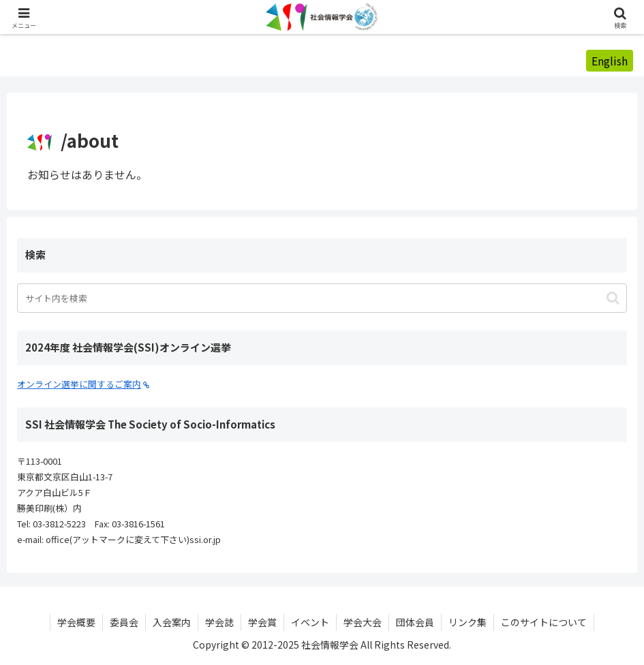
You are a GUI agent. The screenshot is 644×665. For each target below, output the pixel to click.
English (610, 61)
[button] (613, 298)
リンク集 (467, 622)
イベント (310, 622)
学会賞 (262, 622)
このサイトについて (544, 622)
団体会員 (415, 622)
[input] (322, 298)
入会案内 (172, 622)
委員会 (124, 622)
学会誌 (219, 622)
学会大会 (363, 622)
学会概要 (76, 622)
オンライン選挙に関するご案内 (83, 384)
